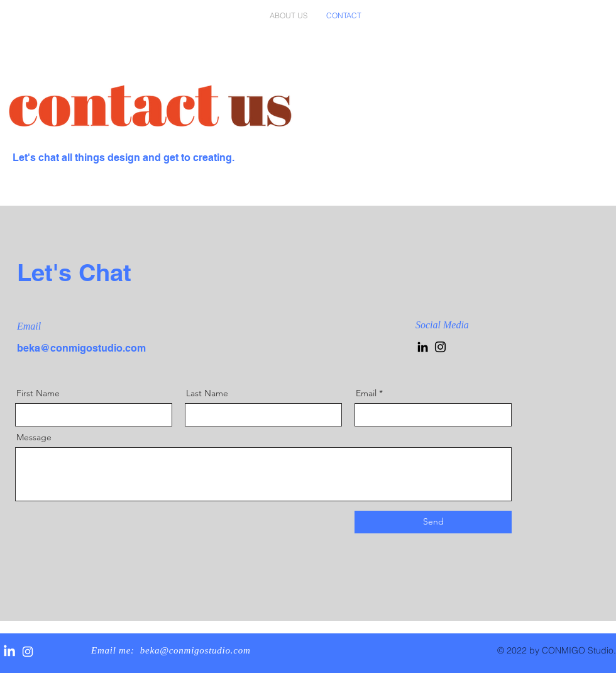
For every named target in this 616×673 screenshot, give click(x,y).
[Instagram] (440, 347)
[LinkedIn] (423, 347)
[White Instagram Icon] (28, 652)
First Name (38, 393)
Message (34, 437)
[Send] (433, 522)
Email (366, 393)
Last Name (207, 393)
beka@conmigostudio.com (81, 348)
